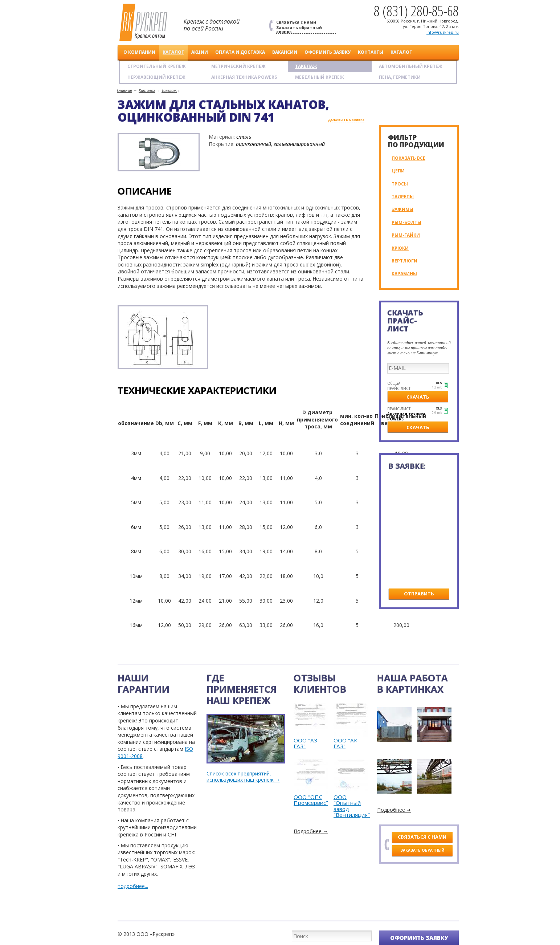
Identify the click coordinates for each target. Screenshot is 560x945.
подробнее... (133, 886)
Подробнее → (311, 831)
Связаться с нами (296, 22)
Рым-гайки (406, 235)
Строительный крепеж (157, 66)
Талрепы (403, 197)
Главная (124, 90)
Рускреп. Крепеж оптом (143, 23)
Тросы (400, 184)
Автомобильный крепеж (411, 66)
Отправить (419, 594)
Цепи (398, 171)
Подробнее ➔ (394, 810)
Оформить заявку (328, 52)
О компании (139, 52)
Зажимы (402, 209)
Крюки (400, 248)
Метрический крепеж (238, 66)
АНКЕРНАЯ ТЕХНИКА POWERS (244, 77)
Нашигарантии (144, 683)
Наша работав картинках (412, 683)
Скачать (418, 397)
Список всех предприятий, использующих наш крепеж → (243, 777)
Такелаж (306, 66)
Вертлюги (404, 261)
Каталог (173, 52)
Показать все (408, 158)
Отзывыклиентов (320, 683)
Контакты (371, 52)
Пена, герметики (400, 77)
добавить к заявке (346, 120)
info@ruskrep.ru (443, 32)
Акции (200, 52)
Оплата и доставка (240, 52)
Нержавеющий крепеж (156, 77)
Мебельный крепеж (320, 77)
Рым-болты (406, 222)
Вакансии (285, 52)
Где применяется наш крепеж (242, 689)
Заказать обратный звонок (299, 30)
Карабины (404, 274)
